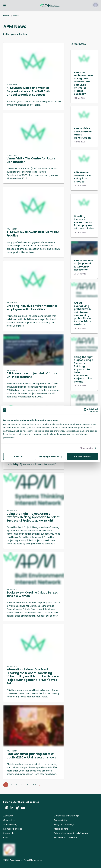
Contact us (9, 820)
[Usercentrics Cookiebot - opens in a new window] (86, 410)
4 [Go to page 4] (22, 785)
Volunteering (10, 824)
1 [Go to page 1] (6, 785)
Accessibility (60, 820)
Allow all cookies (82, 456)
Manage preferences (51, 456)
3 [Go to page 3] (17, 785)
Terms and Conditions (66, 838)
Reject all (19, 456)
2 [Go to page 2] (11, 785)
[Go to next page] (40, 785)
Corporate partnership (66, 816)
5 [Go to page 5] (27, 785)
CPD (6, 838)
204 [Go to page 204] (35, 785)
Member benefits (13, 829)
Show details (86, 448)
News (16, 16)
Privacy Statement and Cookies (71, 833)
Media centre (61, 829)
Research (8, 833)
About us (8, 816)
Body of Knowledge (64, 824)
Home (7, 16)
